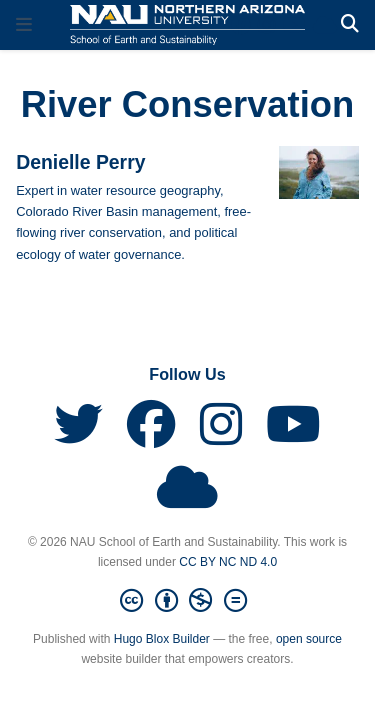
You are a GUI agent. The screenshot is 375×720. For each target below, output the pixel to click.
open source (309, 639)
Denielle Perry (80, 162)
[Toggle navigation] (24, 25)
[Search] (350, 24)
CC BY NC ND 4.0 (228, 562)
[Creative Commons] (187, 601)
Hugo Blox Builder (162, 639)
